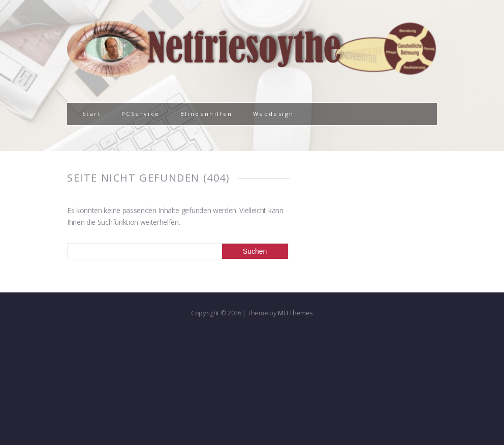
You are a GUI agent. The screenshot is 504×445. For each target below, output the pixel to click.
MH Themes (295, 313)
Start (92, 114)
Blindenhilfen (207, 114)
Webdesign (274, 114)
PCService (141, 114)
